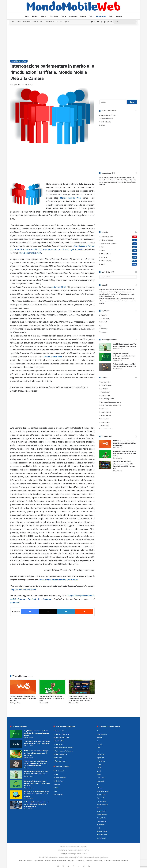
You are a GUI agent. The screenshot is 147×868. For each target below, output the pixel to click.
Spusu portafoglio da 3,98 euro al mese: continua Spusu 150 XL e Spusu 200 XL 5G (37, 783)
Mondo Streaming (107, 429)
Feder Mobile (101, 778)
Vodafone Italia (102, 734)
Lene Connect (101, 801)
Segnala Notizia (39, 861)
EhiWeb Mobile (102, 821)
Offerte (44, 16)
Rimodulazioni (101, 16)
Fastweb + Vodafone (22, 22)
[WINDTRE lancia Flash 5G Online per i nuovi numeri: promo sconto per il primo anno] (16, 754)
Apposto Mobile (102, 831)
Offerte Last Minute (60, 761)
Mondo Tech (105, 425)
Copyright (64, 854)
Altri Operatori (101, 838)
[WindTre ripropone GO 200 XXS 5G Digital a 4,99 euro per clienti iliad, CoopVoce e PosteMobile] (16, 764)
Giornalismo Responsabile (112, 861)
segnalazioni (110, 296)
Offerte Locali (58, 758)
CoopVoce (100, 764)
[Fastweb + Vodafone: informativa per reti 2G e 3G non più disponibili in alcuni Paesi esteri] (16, 805)
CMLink (99, 808)
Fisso (63, 16)
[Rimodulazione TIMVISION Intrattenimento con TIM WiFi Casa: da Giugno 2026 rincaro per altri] (82, 687)
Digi (98, 784)
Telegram (22, 599)
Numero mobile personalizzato (111, 402)
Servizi (82, 16)
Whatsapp (104, 329)
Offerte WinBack (59, 741)
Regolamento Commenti (59, 861)
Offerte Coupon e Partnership (63, 751)
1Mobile (99, 788)
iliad (41, 22)
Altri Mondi (104, 257)
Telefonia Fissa (106, 254)
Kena (98, 748)
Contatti (103, 125)
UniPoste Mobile (102, 835)
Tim (13, 22)
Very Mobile (101, 754)
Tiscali (99, 768)
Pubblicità (125, 861)
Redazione (23, 861)
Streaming (72, 16)
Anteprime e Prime (107, 237)
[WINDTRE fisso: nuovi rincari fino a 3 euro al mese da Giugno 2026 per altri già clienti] (23, 687)
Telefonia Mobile (106, 261)
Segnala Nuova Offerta (108, 115)
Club (111, 16)
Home (27, 16)
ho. (98, 751)
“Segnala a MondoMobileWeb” (24, 589)
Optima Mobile (102, 794)
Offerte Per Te (58, 744)
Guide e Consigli (106, 122)
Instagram (47, 599)
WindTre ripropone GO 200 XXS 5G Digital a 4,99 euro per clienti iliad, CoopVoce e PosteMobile (36, 763)
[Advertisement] (73, 41)
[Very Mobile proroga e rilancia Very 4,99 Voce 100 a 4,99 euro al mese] (105, 347)
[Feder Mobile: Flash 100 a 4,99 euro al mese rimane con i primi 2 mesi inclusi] (16, 744)
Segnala (119, 16)
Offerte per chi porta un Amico (63, 748)
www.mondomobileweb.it (30, 253)
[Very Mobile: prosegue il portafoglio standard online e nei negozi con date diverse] (105, 357)
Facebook (32, 599)
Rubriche (48, 861)
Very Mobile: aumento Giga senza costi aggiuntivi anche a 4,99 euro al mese (52, 698)
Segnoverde (101, 798)
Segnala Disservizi (107, 119)
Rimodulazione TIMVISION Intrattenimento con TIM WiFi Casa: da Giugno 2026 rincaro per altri (81, 698)
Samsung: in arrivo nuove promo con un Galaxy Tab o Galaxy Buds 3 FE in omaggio (36, 794)
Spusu (99, 774)
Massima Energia (102, 805)
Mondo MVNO (105, 422)
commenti (15, 603)
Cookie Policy (80, 861)
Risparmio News (106, 382)
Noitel (99, 771)
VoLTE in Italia (105, 395)
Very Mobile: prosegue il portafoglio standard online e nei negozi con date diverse (124, 356)
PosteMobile (101, 761)
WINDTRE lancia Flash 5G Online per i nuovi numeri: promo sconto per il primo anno (36, 753)
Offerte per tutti (59, 731)
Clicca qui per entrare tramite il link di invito (58, 580)
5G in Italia (104, 389)
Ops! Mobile (101, 825)
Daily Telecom (101, 811)
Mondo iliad (105, 419)
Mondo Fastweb (106, 412)
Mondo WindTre (106, 415)
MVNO (58, 22)
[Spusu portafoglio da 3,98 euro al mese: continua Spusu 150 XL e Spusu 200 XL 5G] (16, 784)
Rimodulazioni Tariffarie (19, 61)
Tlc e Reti (53, 16)
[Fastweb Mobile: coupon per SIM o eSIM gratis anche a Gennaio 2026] (105, 367)
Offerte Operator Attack (61, 738)
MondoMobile (16, 85)
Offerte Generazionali (60, 754)
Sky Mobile (100, 758)
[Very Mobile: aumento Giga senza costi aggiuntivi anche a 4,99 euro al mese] (52, 687)
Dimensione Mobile (103, 791)
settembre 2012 (58, 287)
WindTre (35, 22)
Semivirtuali (48, 22)
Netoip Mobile (101, 818)
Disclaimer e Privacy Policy (94, 861)
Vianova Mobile (102, 815)
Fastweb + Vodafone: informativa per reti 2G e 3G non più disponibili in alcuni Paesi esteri (36, 804)
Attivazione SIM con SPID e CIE (111, 405)
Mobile (35, 16)
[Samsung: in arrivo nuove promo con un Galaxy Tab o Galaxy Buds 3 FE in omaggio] (16, 795)
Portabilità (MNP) (106, 385)
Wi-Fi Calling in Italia (107, 399)
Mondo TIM (104, 409)
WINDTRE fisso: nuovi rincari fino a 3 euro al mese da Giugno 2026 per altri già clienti (23, 698)
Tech (90, 16)
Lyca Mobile (101, 781)
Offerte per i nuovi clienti (62, 734)
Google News (105, 319)
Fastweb (99, 744)
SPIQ (98, 828)
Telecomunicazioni (107, 240)
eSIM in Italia (105, 392)
